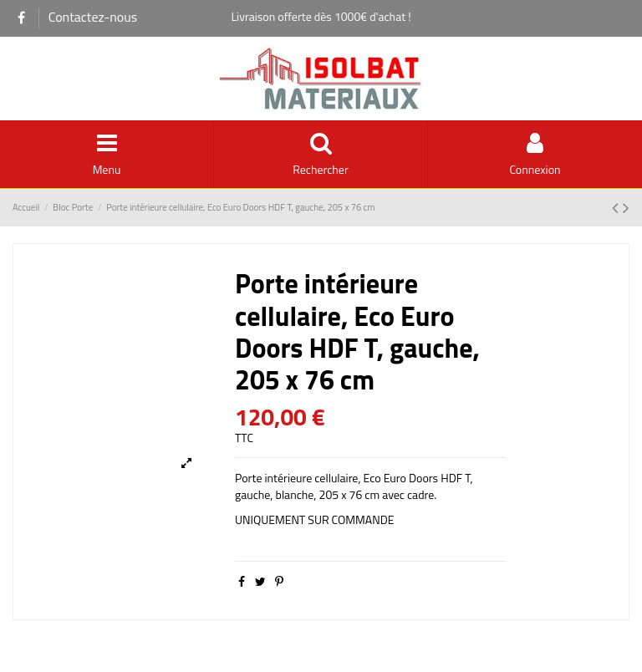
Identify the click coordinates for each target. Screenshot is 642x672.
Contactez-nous (93, 17)
